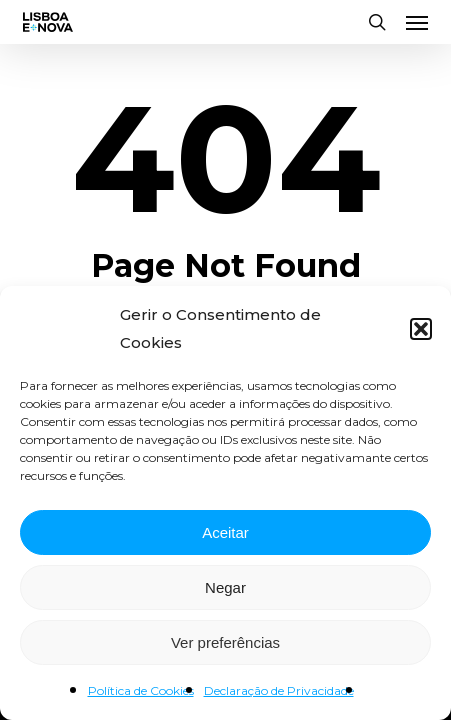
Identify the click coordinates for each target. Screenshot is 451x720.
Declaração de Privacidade (279, 690)
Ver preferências (225, 642)
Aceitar (225, 532)
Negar (225, 587)
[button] (421, 329)
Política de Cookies (141, 690)
